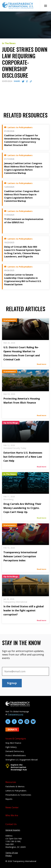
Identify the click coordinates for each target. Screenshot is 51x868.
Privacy (9, 856)
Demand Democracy (15, 751)
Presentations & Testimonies (18, 795)
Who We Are (12, 815)
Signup (12, 683)
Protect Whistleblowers (16, 755)
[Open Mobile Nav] (45, 6)
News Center (12, 807)
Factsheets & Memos (15, 786)
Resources (11, 782)
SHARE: (17, 81)
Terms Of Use (12, 853)
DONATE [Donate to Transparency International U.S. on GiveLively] (12, 729)
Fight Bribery (11, 747)
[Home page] (18, 5)
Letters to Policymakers (16, 791)
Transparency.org (15, 714)
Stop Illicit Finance (13, 743)
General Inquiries (13, 830)
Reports (9, 799)
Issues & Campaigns (16, 739)
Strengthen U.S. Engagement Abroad (21, 760)
